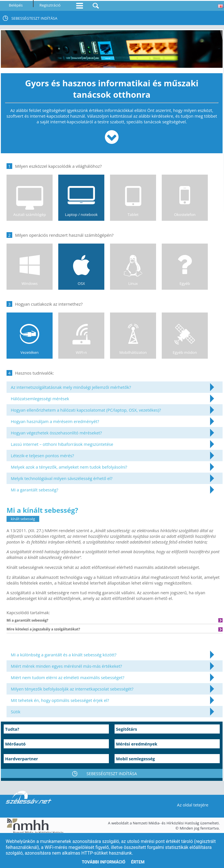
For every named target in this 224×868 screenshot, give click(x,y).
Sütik (16, 712)
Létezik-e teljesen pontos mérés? (42, 456)
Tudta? (12, 729)
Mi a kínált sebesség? (42, 510)
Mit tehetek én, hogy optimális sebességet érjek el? (60, 700)
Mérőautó (15, 744)
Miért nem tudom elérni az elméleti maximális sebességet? (68, 677)
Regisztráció (50, 5)
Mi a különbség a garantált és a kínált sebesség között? (64, 655)
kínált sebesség (23, 519)
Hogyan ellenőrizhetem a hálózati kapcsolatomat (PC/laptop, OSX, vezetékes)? (86, 410)
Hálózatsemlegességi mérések (40, 399)
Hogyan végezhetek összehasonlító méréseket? (56, 433)
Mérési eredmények (137, 744)
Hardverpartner (22, 759)
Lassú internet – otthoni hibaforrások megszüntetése (62, 444)
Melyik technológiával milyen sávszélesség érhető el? (62, 478)
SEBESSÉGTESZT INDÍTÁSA (34, 18)
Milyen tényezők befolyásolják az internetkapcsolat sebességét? (72, 689)
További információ (104, 862)
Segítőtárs (126, 729)
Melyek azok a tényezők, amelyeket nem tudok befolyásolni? (69, 467)
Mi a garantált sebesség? (35, 490)
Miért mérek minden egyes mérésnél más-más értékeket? (66, 666)
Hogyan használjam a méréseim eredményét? (55, 421)
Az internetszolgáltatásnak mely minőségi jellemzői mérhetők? (71, 387)
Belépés (16, 5)
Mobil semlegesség (135, 759)
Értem (138, 862)
